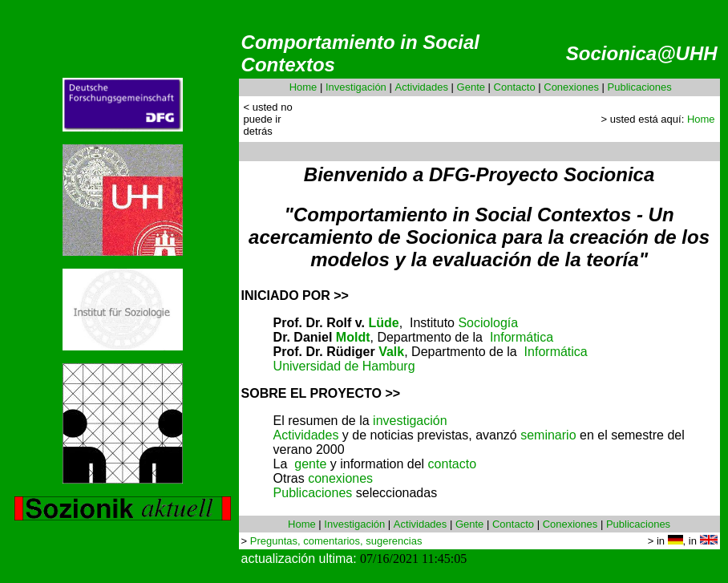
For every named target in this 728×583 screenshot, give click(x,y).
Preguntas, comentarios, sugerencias (336, 541)
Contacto (515, 87)
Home (303, 87)
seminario (548, 435)
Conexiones (571, 87)
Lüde (383, 323)
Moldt (353, 337)
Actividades (421, 87)
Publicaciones (640, 87)
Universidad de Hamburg (344, 366)
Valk (391, 352)
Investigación (356, 87)
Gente (471, 87)
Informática (522, 337)
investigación (410, 421)
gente (310, 464)
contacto (452, 464)
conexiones (340, 478)
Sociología (488, 323)
